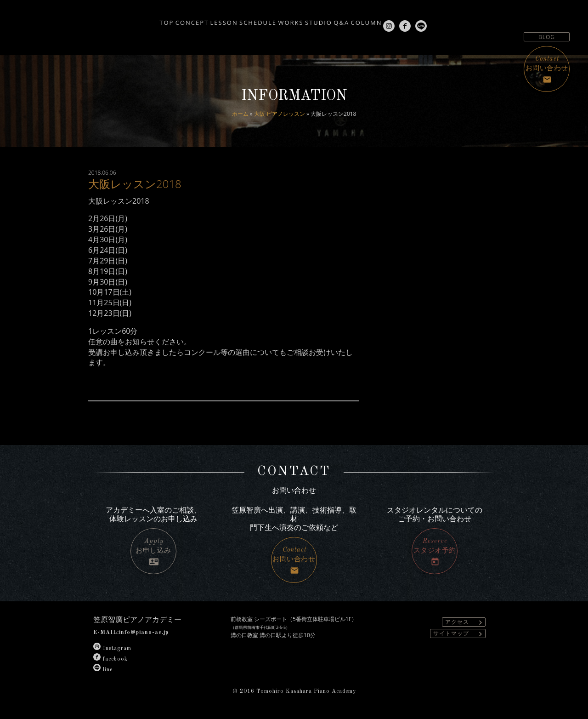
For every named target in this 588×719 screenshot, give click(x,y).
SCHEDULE (240, 19)
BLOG (547, 37)
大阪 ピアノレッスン (280, 114)
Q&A (361, 19)
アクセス (465, 622)
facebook (110, 659)
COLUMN (398, 19)
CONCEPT (150, 19)
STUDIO (326, 19)
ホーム (240, 114)
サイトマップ (459, 634)
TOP (113, 19)
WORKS (286, 19)
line (103, 670)
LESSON (194, 19)
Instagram (112, 649)
